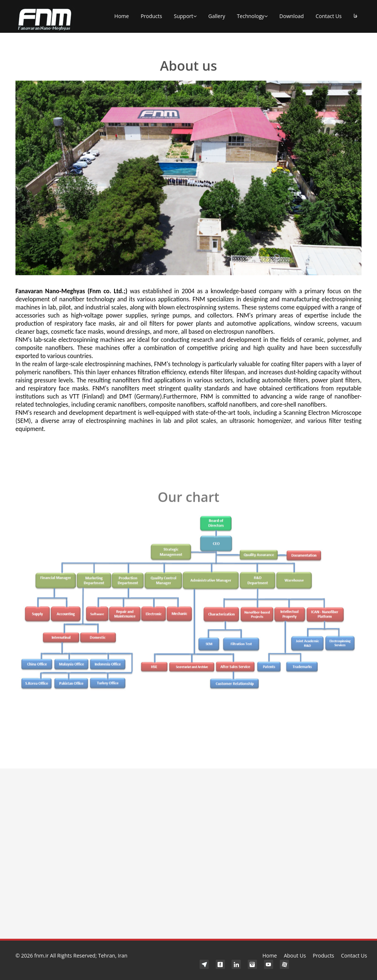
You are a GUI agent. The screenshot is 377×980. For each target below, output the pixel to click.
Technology (252, 16)
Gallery (217, 16)
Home (122, 16)
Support (185, 16)
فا (355, 16)
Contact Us (329, 16)
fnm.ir (41, 955)
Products (151, 16)
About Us (295, 955)
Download (292, 16)
